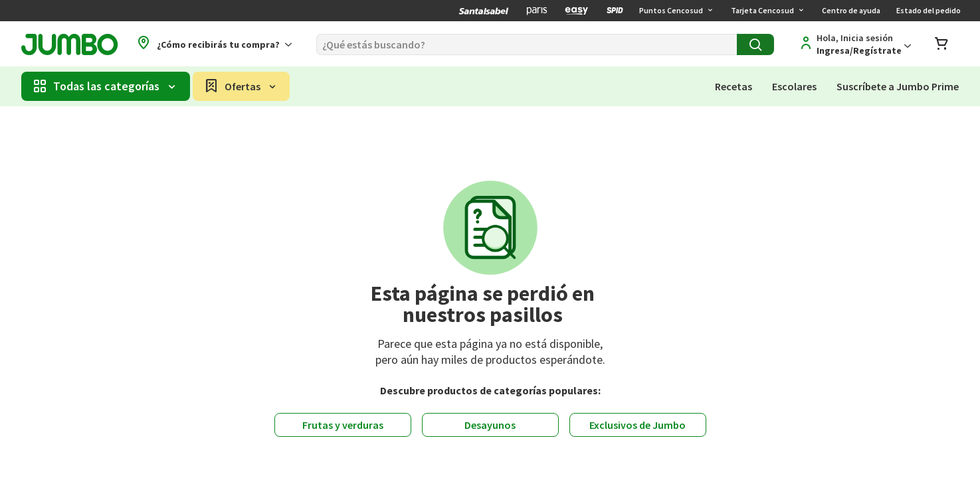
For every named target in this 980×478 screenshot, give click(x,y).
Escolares (794, 86)
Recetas (734, 86)
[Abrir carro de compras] (941, 45)
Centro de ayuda (851, 10)
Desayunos (490, 425)
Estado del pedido (929, 10)
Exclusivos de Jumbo (637, 425)
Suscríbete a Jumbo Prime (898, 86)
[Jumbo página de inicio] (69, 45)
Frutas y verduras (343, 425)
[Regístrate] (853, 44)
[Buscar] (527, 44)
